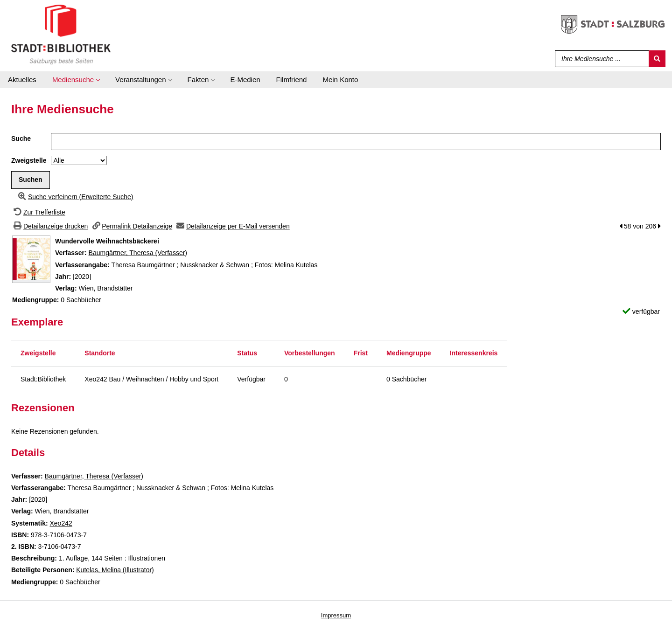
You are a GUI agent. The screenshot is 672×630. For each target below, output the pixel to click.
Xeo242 (61, 523)
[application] (76, 80)
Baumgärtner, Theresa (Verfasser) (138, 253)
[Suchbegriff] (600, 59)
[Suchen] (657, 59)
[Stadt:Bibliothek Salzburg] (61, 34)
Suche (21, 138)
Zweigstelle (29, 160)
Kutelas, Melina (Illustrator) (115, 570)
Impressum (336, 615)
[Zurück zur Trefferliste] (38, 212)
